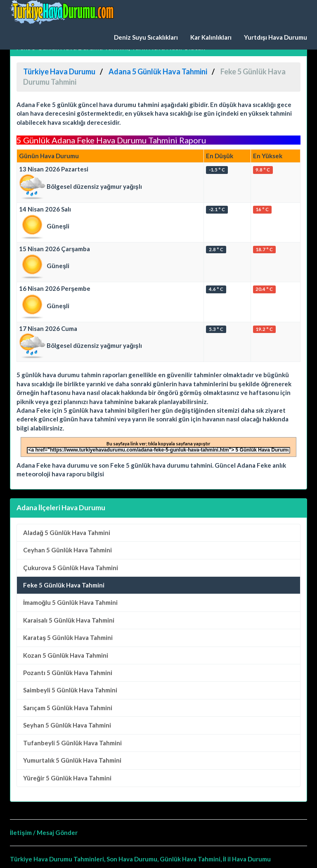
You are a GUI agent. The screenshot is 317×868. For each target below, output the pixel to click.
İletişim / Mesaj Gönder (44, 832)
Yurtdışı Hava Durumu (276, 37)
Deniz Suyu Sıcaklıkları (146, 37)
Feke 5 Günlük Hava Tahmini (64, 585)
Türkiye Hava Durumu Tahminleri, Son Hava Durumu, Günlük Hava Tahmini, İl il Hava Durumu (140, 859)
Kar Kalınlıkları (211, 37)
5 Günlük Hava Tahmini (67, 533)
